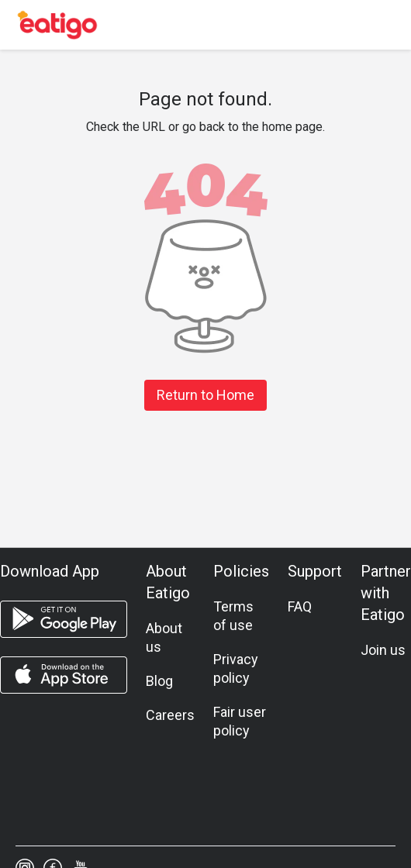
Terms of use (233, 616)
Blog (159, 681)
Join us (383, 650)
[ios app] (64, 675)
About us (164, 637)
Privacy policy (236, 668)
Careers (170, 715)
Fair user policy (240, 721)
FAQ (300, 606)
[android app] (64, 619)
